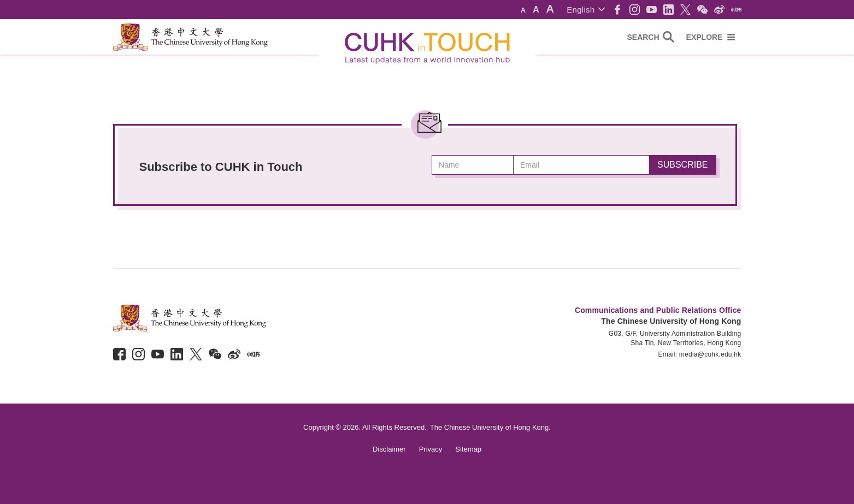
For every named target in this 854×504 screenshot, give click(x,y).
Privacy (431, 449)
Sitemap (468, 449)
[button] (585, 10)
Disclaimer (389, 449)
